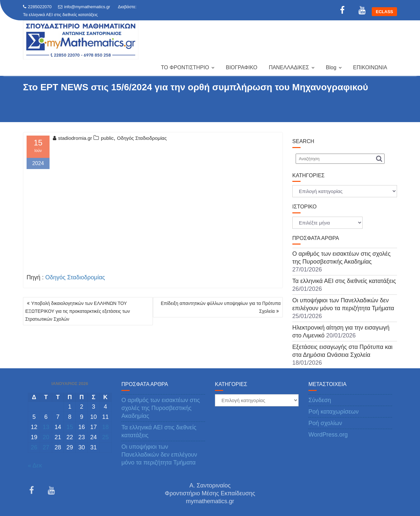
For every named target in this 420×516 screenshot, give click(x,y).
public (107, 138)
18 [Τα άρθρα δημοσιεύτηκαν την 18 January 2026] (105, 427)
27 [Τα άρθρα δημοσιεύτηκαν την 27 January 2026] (46, 447)
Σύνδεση (320, 400)
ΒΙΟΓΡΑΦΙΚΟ (241, 67)
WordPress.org (328, 435)
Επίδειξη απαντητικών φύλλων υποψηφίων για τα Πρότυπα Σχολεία (221, 307)
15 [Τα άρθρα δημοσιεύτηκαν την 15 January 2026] (70, 427)
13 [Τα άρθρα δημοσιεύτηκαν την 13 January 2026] (46, 427)
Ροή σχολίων (325, 423)
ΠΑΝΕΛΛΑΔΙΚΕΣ (289, 67)
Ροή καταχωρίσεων (334, 412)
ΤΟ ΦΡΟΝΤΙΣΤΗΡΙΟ (185, 67)
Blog (331, 67)
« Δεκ (35, 465)
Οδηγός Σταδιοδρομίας (142, 138)
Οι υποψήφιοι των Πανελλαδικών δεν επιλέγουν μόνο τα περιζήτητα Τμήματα (159, 455)
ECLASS (384, 12)
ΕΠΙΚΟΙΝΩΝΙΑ (370, 67)
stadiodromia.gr (72, 138)
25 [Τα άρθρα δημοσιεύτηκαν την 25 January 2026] (105, 437)
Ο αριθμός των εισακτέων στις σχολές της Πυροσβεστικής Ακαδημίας (161, 408)
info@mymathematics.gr (84, 7)
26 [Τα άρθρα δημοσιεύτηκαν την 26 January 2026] (34, 447)
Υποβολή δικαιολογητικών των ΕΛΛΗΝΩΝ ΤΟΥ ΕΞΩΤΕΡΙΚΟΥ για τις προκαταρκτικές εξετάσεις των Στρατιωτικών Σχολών (78, 311)
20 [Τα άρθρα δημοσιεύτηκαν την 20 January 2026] (46, 437)
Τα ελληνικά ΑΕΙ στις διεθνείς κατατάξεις (60, 15)
